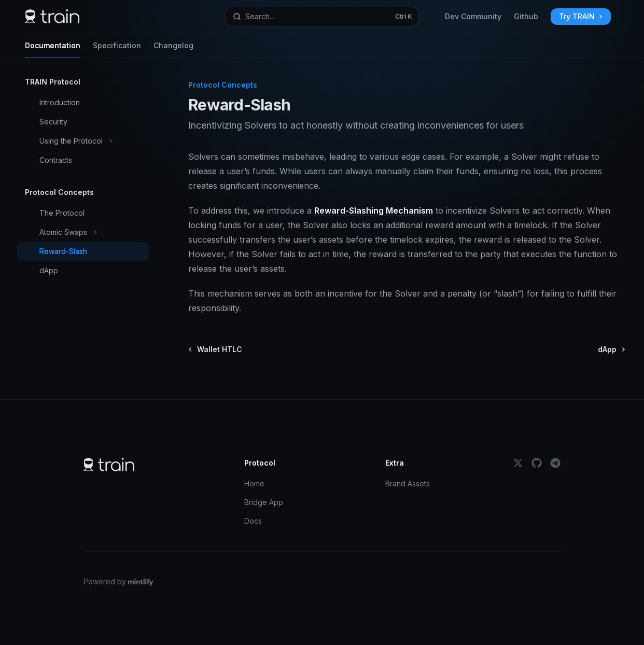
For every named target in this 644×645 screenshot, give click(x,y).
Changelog (173, 50)
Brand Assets (408, 483)
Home (254, 483)
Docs (253, 521)
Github (526, 16)
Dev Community (473, 16)
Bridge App (264, 502)
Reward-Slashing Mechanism (374, 211)
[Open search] (322, 17)
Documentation (53, 50)
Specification (117, 50)
